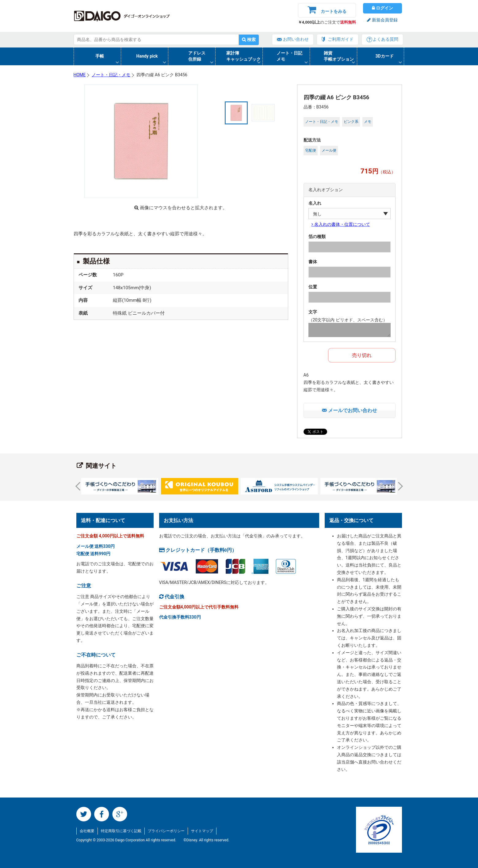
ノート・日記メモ (289, 56)
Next (398, 486)
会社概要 (87, 831)
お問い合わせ (296, 39)
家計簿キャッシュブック (243, 56)
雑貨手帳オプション (339, 56)
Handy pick (147, 56)
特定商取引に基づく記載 (121, 831)
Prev (79, 486)
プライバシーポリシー (166, 831)
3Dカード (385, 56)
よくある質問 (385, 39)
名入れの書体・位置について (342, 224)
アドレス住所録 (197, 56)
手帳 (100, 56)
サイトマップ (202, 831)
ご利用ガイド (341, 39)
